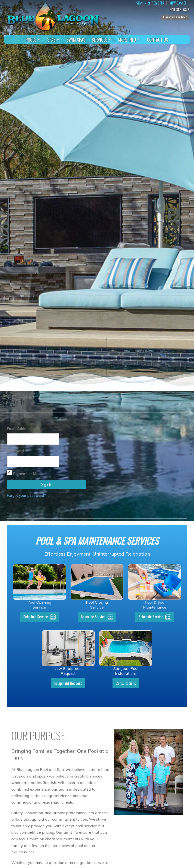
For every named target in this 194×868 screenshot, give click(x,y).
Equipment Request (68, 683)
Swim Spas (76, 40)
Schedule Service (36, 617)
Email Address (19, 429)
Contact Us (158, 40)
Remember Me (23, 473)
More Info (129, 40)
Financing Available (175, 17)
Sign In (141, 3)
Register (158, 3)
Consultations (126, 683)
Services (102, 40)
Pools (33, 40)
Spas (54, 40)
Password (15, 451)
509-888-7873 (179, 10)
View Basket (178, 3)
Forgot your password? (26, 495)
